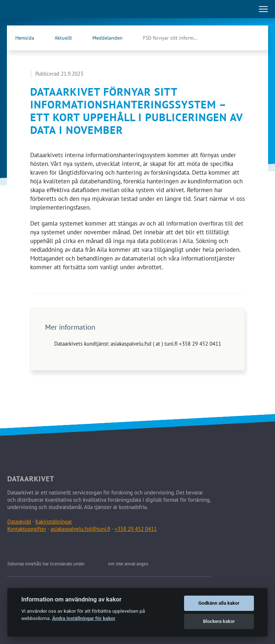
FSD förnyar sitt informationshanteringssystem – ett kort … (178, 38)
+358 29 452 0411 (136, 529)
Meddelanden (107, 38)
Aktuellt (63, 38)
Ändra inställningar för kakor (84, 618)
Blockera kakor (219, 621)
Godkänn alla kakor (219, 603)
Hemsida (25, 38)
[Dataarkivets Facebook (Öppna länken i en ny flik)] (238, 38)
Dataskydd (19, 522)
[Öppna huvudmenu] (263, 9)
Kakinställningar (54, 522)
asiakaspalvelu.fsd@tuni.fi (80, 529)
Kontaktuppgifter (27, 529)
